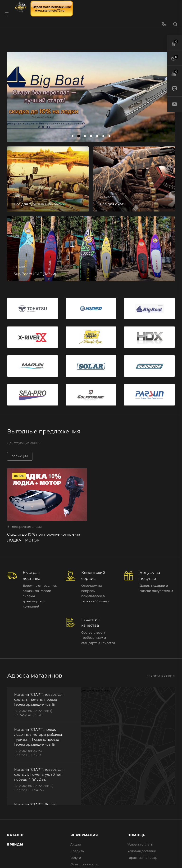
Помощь (136, 835)
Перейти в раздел (161, 676)
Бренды (15, 844)
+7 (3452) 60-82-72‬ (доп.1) (33, 711)
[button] (73, 136)
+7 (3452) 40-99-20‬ (28, 715)
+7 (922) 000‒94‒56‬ (29, 790)
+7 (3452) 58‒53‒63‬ (28, 751)
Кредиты (77, 851)
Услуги (76, 858)
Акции (76, 844)
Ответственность (84, 864)
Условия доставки (142, 851)
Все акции (20, 456)
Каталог (16, 835)
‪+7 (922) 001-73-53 (28, 755)
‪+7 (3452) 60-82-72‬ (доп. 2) (34, 786)
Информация (84, 835)
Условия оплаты (140, 844)
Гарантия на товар (142, 858)
